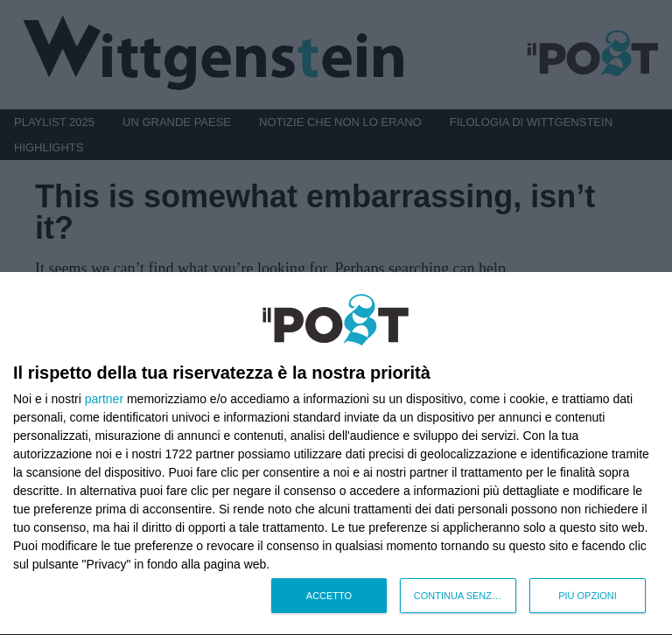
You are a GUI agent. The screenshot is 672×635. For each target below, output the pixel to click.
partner (104, 399)
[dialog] (336, 454)
